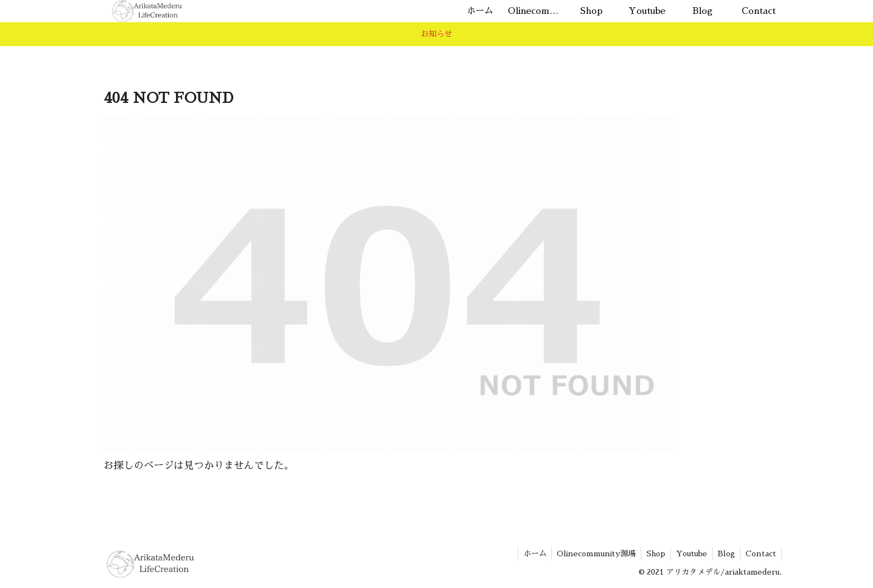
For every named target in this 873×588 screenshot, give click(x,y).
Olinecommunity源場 (591, 554)
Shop (652, 554)
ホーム (528, 554)
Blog (725, 554)
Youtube (689, 554)
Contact (760, 554)
